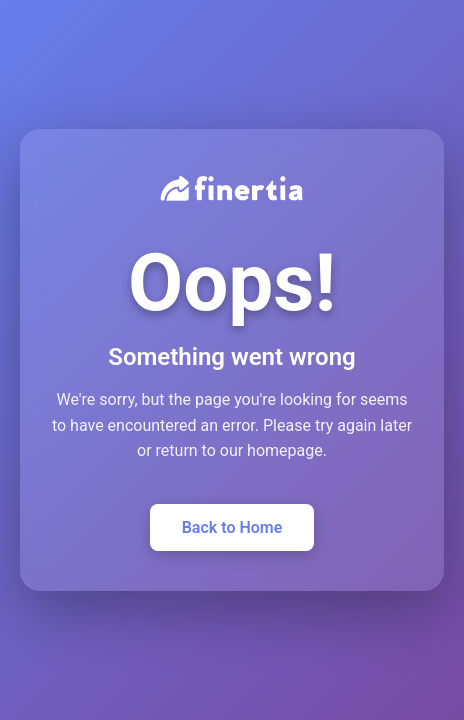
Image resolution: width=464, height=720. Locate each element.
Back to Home (232, 527)
